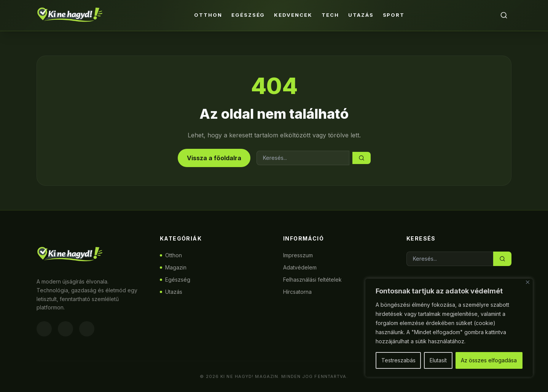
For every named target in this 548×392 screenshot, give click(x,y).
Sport (394, 15)
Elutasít (438, 360)
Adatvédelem (300, 267)
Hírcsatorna (297, 292)
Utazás (361, 15)
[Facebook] (44, 329)
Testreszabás (398, 360)
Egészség (248, 15)
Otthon (208, 15)
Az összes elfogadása (489, 360)
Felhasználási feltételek (312, 280)
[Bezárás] (528, 282)
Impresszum (298, 255)
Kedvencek (293, 15)
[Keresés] (504, 15)
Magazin (173, 267)
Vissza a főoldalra (214, 158)
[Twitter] (87, 329)
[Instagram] (65, 329)
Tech (330, 15)
